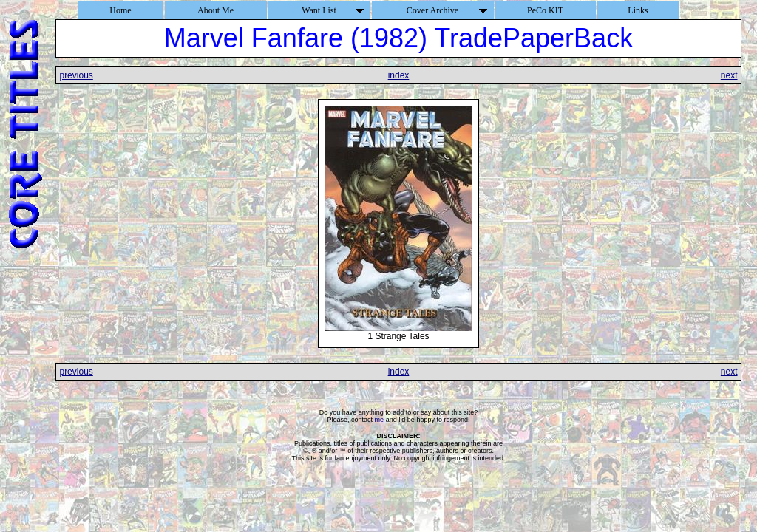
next (729, 75)
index (399, 75)
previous (76, 75)
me (380, 420)
